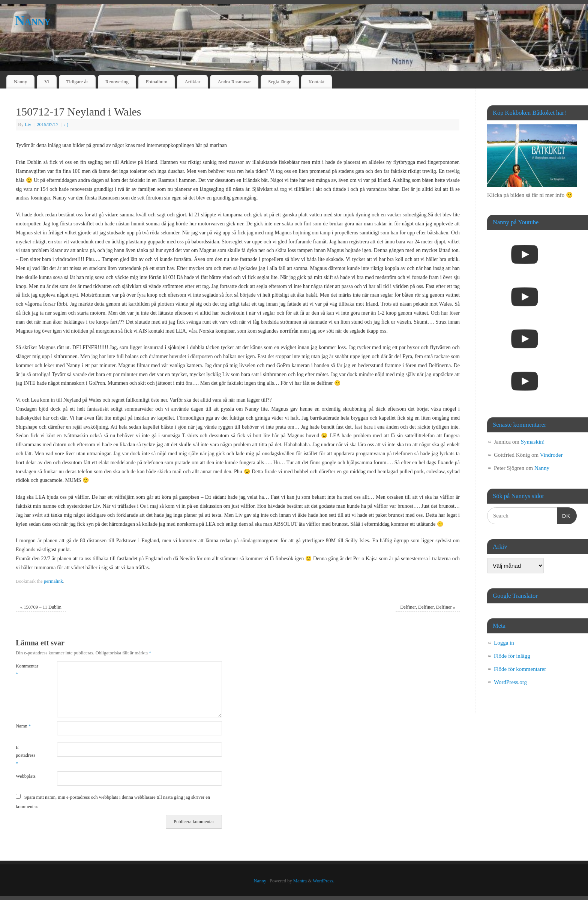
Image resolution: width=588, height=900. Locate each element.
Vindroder (551, 455)
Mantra (300, 881)
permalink (53, 581)
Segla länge (280, 82)
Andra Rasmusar (234, 82)
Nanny (33, 21)
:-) (66, 124)
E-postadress (25, 755)
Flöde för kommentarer (520, 669)
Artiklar (192, 82)
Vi (47, 82)
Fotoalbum (157, 82)
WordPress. (323, 881)
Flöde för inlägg (512, 656)
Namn (23, 726)
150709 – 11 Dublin (41, 607)
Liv (28, 124)
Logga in (504, 643)
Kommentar (26, 670)
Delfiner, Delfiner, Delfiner (428, 607)
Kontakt (317, 82)
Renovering (117, 82)
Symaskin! (533, 442)
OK (564, 515)
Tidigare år (77, 82)
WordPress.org (510, 682)
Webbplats (26, 776)
